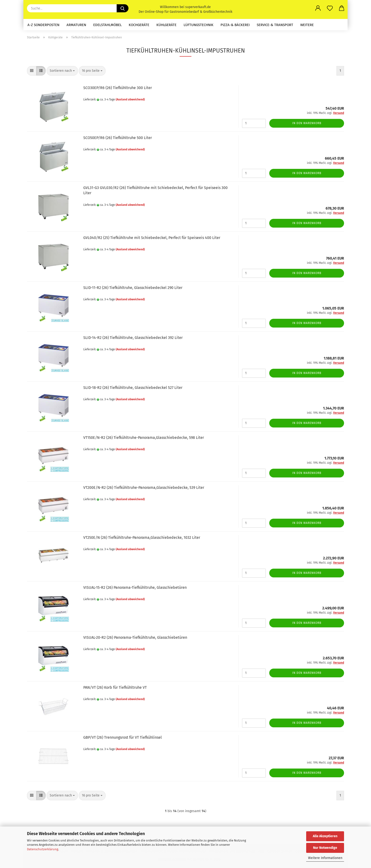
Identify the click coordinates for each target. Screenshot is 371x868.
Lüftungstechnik (199, 25)
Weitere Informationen (325, 858)
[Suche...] (123, 8)
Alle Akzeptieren (325, 836)
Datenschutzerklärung (43, 849)
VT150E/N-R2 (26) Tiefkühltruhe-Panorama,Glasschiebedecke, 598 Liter (144, 438)
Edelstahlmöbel (107, 25)
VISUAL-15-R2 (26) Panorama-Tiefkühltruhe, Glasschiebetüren (135, 587)
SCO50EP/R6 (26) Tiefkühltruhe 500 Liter (118, 138)
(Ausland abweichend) (130, 99)
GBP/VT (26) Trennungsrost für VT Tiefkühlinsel (123, 737)
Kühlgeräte (166, 25)
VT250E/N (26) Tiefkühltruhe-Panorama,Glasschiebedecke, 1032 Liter (142, 537)
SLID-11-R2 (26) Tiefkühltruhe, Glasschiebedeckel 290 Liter (133, 288)
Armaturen (76, 25)
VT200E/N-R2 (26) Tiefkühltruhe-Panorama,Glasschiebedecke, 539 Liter (144, 488)
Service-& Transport (275, 25)
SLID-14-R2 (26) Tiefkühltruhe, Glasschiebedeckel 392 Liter (133, 338)
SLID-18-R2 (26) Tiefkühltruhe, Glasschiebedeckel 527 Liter (133, 388)
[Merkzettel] (330, 8)
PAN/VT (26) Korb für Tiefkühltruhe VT (115, 687)
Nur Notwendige (325, 848)
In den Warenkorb (307, 123)
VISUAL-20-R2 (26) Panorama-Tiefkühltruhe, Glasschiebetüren (135, 637)
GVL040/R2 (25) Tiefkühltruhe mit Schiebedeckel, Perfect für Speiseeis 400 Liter (152, 238)
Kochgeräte (139, 25)
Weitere (307, 25)
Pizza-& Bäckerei (235, 25)
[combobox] (62, 71)
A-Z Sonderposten (43, 25)
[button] (318, 8)
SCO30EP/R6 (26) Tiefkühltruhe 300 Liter (118, 88)
